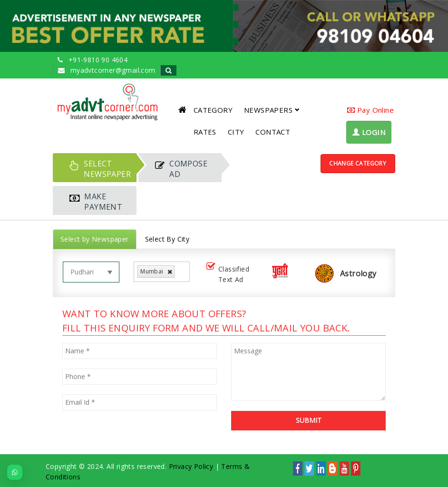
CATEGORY (213, 110)
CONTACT (273, 132)
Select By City (167, 239)
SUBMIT (309, 420)
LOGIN (369, 132)
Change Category (358, 163)
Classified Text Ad (227, 274)
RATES (205, 132)
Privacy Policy (191, 466)
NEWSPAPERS (272, 110)
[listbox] (180, 272)
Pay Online (370, 110)
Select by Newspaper (95, 239)
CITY (236, 132)
